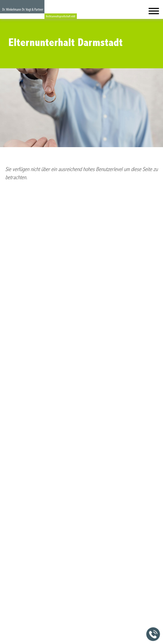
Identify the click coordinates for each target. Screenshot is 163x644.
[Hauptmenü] (154, 12)
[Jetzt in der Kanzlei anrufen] (153, 634)
